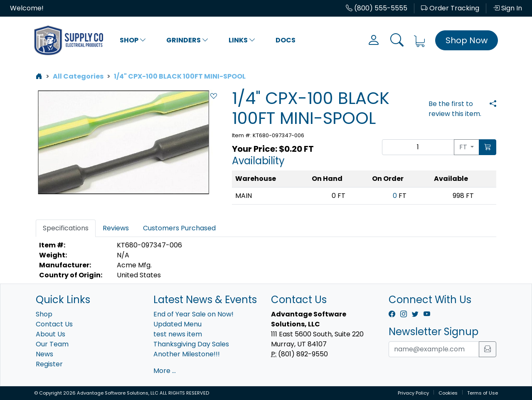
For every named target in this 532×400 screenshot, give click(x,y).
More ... (165, 371)
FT (464, 147)
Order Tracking (450, 8)
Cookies (448, 393)
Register (49, 364)
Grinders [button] (187, 40)
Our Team (52, 344)
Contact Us (54, 324)
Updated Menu (177, 324)
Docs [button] (286, 40)
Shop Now (467, 40)
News (44, 354)
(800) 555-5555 (377, 8)
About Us (50, 334)
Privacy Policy (413, 393)
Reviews (116, 228)
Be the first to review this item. (455, 109)
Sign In (507, 8)
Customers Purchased (179, 228)
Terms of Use (483, 393)
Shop (133, 40)
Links (242, 40)
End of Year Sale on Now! (193, 314)
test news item (178, 334)
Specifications (66, 228)
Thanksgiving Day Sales (191, 344)
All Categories (78, 76)
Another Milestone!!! (187, 354)
